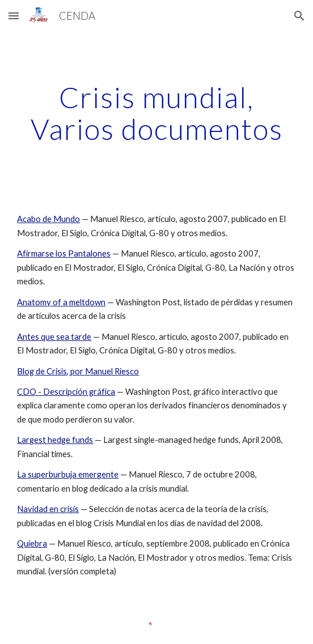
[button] (14, 16)
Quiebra (32, 543)
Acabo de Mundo (48, 219)
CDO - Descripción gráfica (66, 392)
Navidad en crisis (48, 509)
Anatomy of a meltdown (61, 302)
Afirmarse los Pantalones (64, 253)
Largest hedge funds (55, 440)
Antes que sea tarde (54, 337)
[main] (156, 113)
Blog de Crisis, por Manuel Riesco (78, 371)
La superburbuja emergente (68, 474)
